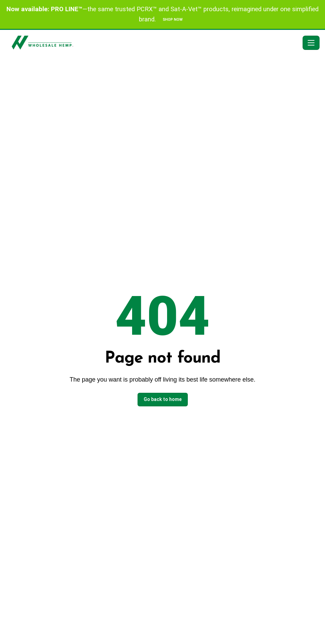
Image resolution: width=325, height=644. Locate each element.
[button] (292, 43)
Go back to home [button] (163, 399)
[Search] (277, 43)
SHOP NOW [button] (173, 20)
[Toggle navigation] (311, 43)
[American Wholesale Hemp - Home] (138, 43)
